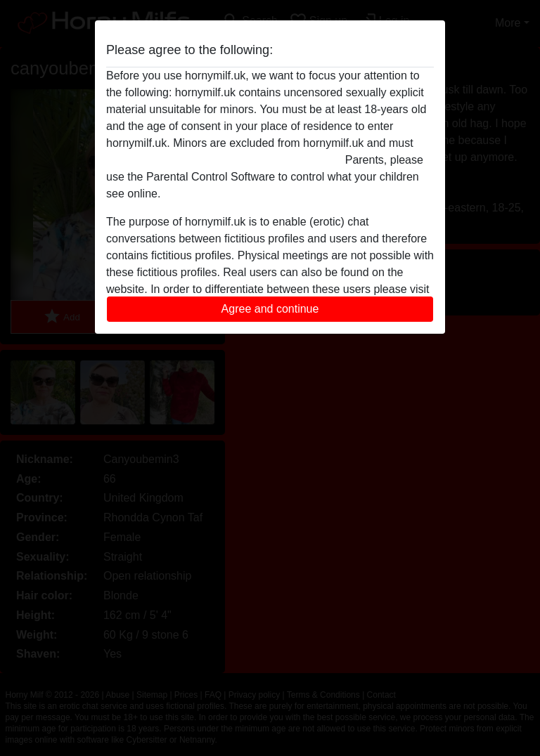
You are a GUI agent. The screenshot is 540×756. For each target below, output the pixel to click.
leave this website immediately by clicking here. (224, 160)
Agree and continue (270, 309)
